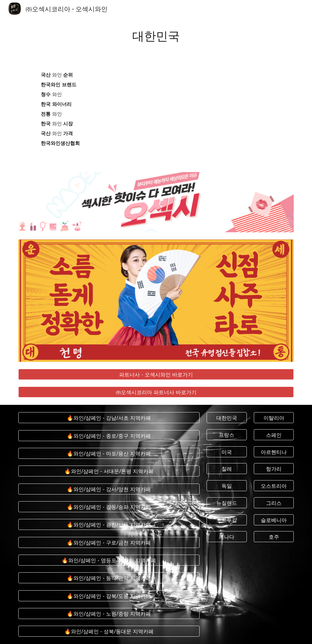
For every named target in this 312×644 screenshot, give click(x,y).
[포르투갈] (227, 520)
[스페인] (274, 435)
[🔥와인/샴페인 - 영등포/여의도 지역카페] (109, 560)
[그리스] (274, 503)
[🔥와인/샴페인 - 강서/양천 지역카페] (109, 489)
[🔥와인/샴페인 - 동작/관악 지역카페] (109, 578)
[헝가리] (274, 469)
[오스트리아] (274, 486)
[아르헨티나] (274, 452)
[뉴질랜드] (227, 503)
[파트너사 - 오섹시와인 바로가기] (156, 374)
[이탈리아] (274, 418)
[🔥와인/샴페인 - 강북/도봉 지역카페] (109, 596)
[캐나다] (227, 537)
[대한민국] (227, 418)
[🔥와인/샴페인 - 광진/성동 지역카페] (109, 525)
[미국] (227, 452)
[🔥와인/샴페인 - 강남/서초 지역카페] (109, 418)
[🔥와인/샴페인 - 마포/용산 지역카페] (109, 453)
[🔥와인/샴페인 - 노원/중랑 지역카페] (109, 614)
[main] (156, 35)
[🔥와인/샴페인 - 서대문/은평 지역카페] (109, 471)
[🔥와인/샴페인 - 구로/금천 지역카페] (109, 542)
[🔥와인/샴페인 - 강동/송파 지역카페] (109, 507)
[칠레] (227, 469)
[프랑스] (227, 435)
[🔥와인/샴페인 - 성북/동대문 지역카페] (109, 631)
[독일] (227, 486)
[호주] (274, 537)
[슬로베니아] (274, 520)
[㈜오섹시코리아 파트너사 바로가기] (156, 392)
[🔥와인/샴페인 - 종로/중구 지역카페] (109, 435)
